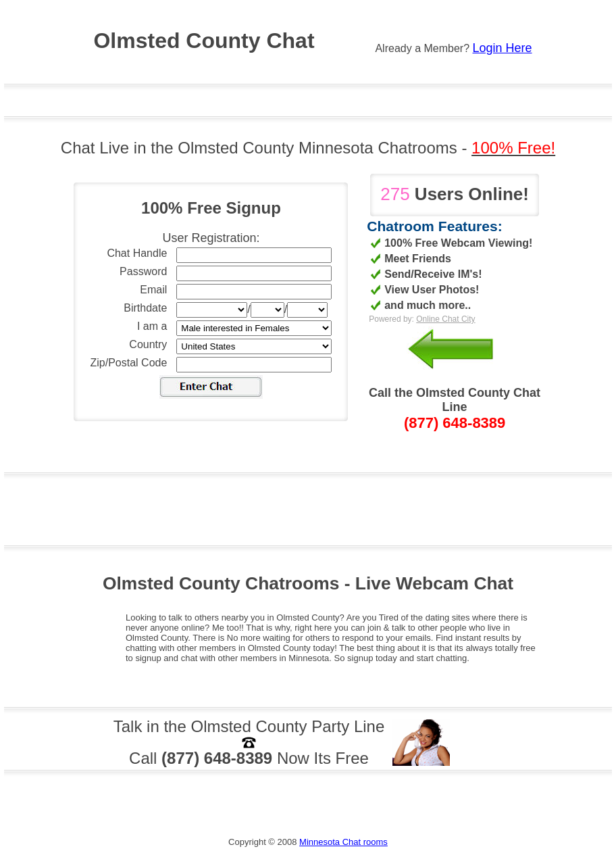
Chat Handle (137, 253)
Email (153, 290)
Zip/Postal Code (129, 363)
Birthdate (145, 308)
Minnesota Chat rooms (343, 842)
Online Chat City (445, 319)
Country (148, 344)
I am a (152, 326)
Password (143, 271)
